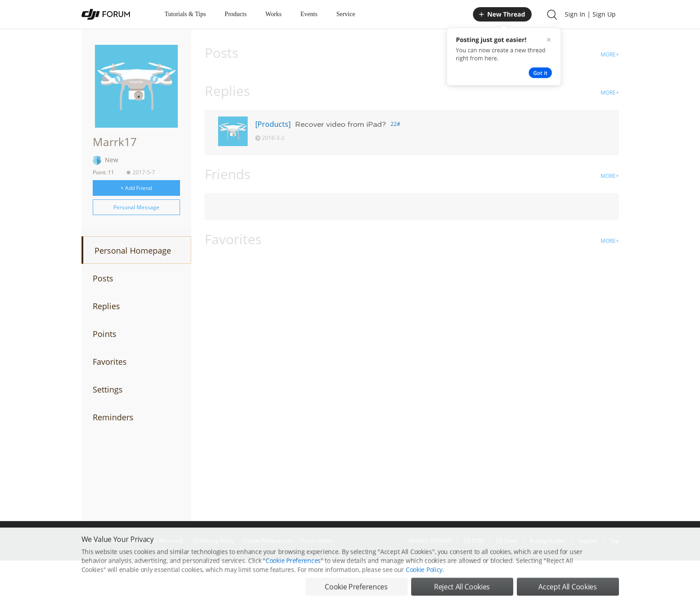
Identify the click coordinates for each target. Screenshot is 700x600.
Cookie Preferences (268, 541)
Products (236, 14)
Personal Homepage (133, 250)
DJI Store (507, 541)
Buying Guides (548, 541)
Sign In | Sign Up (590, 14)
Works (274, 14)
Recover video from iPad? (341, 124)
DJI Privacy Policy (213, 541)
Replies (106, 306)
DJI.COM (474, 541)
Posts (103, 278)
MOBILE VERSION (430, 541)
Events (309, 14)
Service (346, 14)
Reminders (113, 417)
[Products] (273, 124)
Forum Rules (316, 541)
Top (614, 541)
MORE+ (610, 54)
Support (588, 541)
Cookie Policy (424, 591)
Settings (108, 389)
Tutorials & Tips (185, 14)
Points (105, 334)
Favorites (110, 362)
